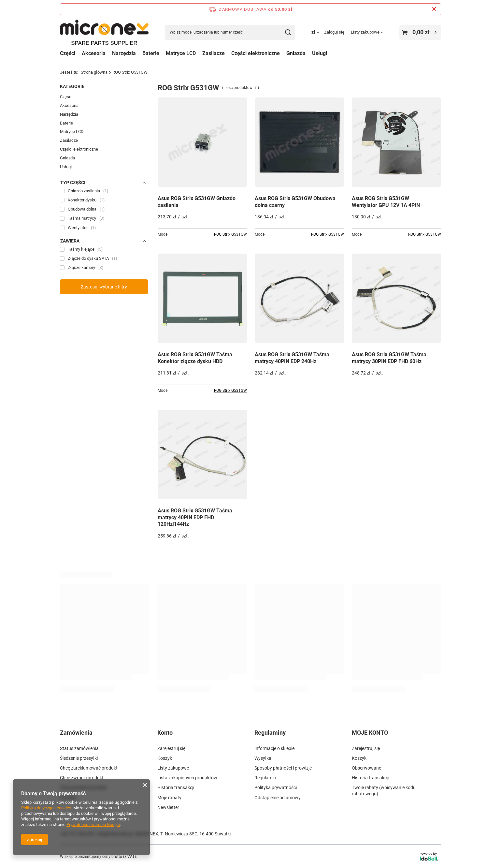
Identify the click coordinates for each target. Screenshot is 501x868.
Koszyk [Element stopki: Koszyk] (165, 758)
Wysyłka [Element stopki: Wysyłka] (263, 758)
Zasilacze (214, 53)
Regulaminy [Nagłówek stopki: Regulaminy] (270, 733)
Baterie (66, 123)
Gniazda (67, 158)
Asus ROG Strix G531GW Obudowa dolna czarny (295, 202)
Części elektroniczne (79, 149)
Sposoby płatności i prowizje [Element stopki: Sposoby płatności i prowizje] (283, 767)
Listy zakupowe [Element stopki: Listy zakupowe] (173, 767)
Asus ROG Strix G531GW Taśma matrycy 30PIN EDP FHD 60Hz (389, 358)
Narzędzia (69, 114)
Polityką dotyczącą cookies (46, 808)
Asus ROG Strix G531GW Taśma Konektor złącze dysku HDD (195, 358)
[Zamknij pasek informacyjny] (434, 9)
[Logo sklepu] (104, 32)
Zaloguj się (334, 32)
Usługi (66, 167)
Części (68, 53)
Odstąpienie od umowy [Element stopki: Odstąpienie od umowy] (278, 797)
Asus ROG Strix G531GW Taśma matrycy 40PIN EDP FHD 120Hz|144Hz (195, 517)
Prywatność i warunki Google (93, 824)
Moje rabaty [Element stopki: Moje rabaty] (169, 797)
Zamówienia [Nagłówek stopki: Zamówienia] (76, 733)
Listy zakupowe (365, 32)
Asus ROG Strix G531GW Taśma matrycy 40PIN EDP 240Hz (292, 358)
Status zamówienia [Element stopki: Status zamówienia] (79, 748)
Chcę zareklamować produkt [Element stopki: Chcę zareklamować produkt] (89, 767)
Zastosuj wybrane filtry (104, 287)
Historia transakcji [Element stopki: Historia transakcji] (176, 787)
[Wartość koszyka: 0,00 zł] (420, 32)
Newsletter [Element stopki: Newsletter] (168, 807)
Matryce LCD (72, 132)
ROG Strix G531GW (230, 234)
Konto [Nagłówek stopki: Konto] (165, 733)
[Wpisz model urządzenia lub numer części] (230, 32)
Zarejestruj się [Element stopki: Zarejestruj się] (171, 748)
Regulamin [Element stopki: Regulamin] (265, 777)
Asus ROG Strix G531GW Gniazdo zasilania (197, 202)
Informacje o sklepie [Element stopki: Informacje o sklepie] (274, 748)
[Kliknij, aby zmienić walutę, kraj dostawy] (318, 32)
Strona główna (94, 72)
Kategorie (72, 86)
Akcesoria (69, 105)
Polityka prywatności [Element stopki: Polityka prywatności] (276, 787)
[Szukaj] (288, 32)
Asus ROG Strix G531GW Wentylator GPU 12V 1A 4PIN (386, 202)
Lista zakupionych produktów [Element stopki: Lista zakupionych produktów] (187, 777)
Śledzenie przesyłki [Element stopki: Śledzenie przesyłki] (79, 758)
